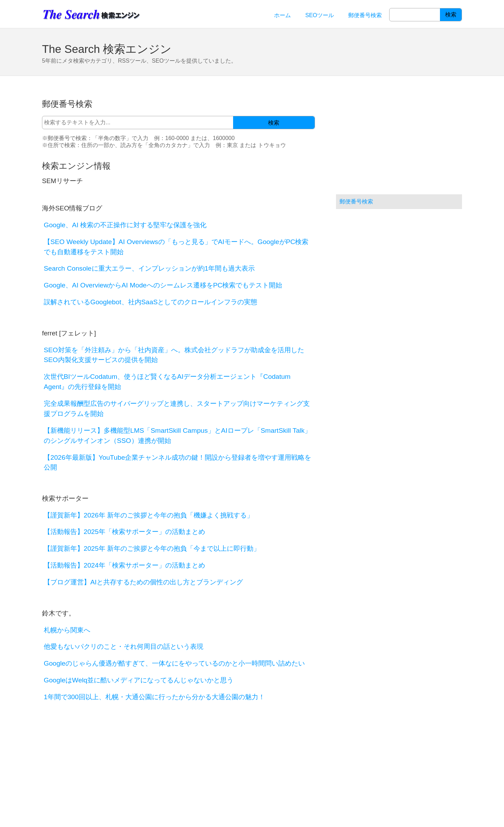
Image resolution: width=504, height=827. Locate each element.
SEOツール (320, 15)
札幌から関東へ (67, 630)
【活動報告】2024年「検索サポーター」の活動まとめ (124, 565)
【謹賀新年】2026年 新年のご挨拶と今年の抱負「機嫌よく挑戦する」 (149, 515)
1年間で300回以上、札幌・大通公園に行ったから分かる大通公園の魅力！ (154, 697)
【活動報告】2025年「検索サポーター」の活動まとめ (124, 532)
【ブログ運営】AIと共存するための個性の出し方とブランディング (143, 582)
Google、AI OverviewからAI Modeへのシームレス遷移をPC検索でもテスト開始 (163, 285)
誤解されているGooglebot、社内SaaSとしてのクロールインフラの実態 (150, 302)
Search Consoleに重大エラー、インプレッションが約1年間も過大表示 (149, 268)
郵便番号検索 (365, 15)
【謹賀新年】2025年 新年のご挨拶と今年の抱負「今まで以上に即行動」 (152, 548)
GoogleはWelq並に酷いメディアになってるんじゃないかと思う (139, 680)
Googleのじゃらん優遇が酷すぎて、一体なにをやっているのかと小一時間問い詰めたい (174, 663)
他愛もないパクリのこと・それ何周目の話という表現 (124, 647)
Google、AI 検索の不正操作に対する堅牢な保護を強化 (125, 225)
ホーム (282, 15)
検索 (451, 15)
